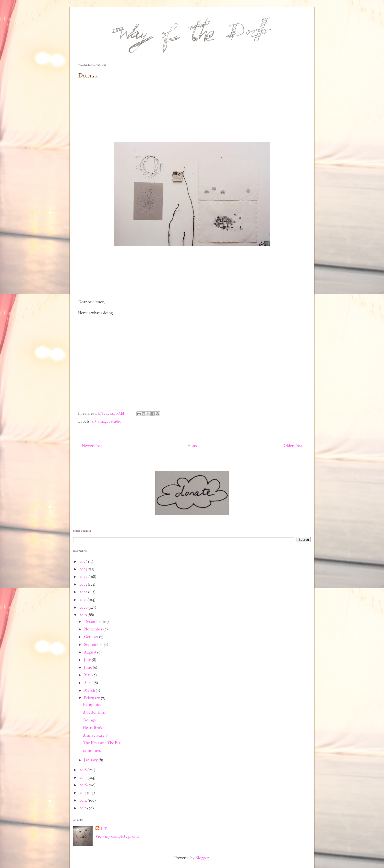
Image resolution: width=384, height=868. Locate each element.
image (103, 421)
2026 (84, 561)
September (94, 645)
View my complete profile (118, 836)
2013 (83, 808)
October (92, 637)
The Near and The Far (102, 743)
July (88, 660)
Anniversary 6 (95, 735)
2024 (84, 577)
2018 (83, 770)
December (93, 622)
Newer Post (92, 446)
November (94, 629)
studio (116, 421)
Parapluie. (92, 705)
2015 (83, 793)
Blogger (202, 858)
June (88, 667)
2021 (83, 600)
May (88, 675)
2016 (83, 785)
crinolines (92, 750)
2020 (84, 607)
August (91, 652)
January (91, 760)
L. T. (104, 829)
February (92, 698)
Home (193, 446)
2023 (84, 584)
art (94, 421)
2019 (84, 615)
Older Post (293, 446)
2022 (84, 592)
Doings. (90, 720)
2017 (83, 777)
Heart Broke (94, 728)
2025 (84, 569)
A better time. (95, 712)
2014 (84, 800)
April (89, 683)
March (90, 690)
